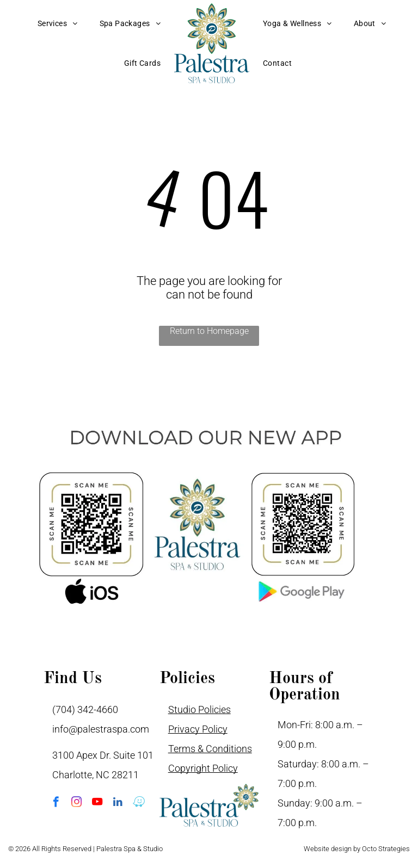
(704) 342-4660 (85, 709)
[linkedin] (118, 803)
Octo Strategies (386, 849)
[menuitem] (58, 23)
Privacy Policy (198, 729)
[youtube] (97, 803)
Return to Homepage (209, 331)
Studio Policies (199, 709)
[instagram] (76, 803)
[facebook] (56, 803)
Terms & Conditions (210, 749)
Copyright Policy (203, 768)
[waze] (139, 803)
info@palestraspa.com (101, 729)
